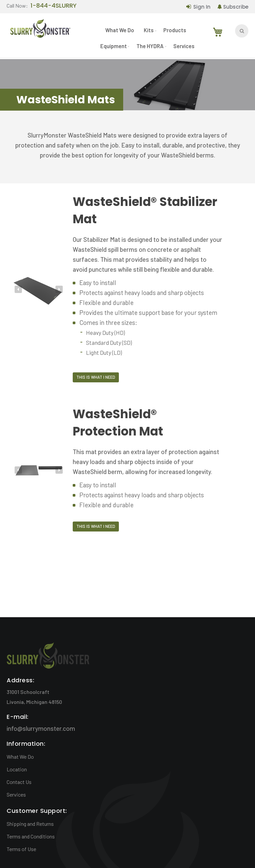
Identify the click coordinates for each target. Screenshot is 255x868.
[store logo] (40, 31)
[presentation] (18, 289)
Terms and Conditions (31, 836)
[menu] (148, 41)
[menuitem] (119, 32)
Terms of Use (21, 849)
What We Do (20, 757)
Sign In (202, 7)
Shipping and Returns (30, 824)
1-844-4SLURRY (54, 6)
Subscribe (236, 7)
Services (16, 794)
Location (17, 769)
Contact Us (19, 782)
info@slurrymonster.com (41, 728)
